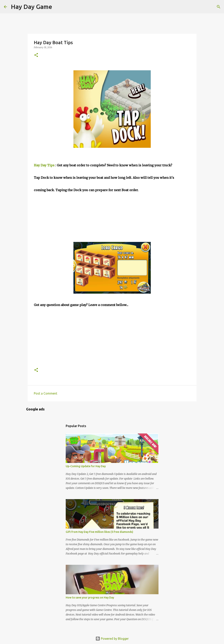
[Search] (58, 7)
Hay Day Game (32, 7)
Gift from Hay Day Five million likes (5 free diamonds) (99, 532)
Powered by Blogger (112, 639)
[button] (36, 55)
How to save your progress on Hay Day (90, 598)
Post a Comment (46, 393)
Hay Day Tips (44, 165)
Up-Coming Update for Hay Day (86, 466)
